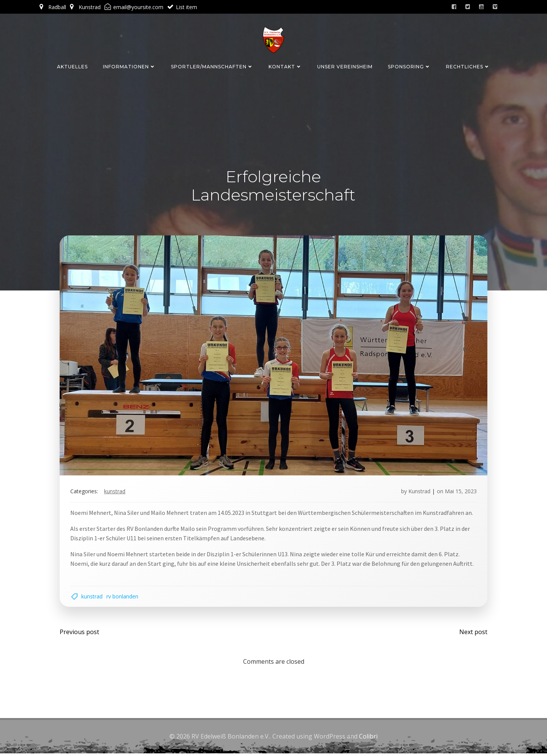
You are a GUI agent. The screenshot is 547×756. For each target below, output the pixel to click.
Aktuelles (72, 66)
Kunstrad (116, 492)
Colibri (368, 739)
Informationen (129, 66)
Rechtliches (468, 66)
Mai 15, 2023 (459, 492)
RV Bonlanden (124, 597)
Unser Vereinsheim (345, 66)
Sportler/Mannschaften (212, 66)
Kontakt (285, 66)
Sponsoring (409, 66)
